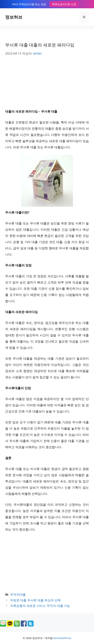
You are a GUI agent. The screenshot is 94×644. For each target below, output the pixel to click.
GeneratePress (62, 638)
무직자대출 (18, 594)
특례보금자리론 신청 (64, 4)
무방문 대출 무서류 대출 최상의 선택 (35, 600)
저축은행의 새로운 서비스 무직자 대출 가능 (40, 606)
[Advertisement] (47, 82)
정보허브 (14, 17)
